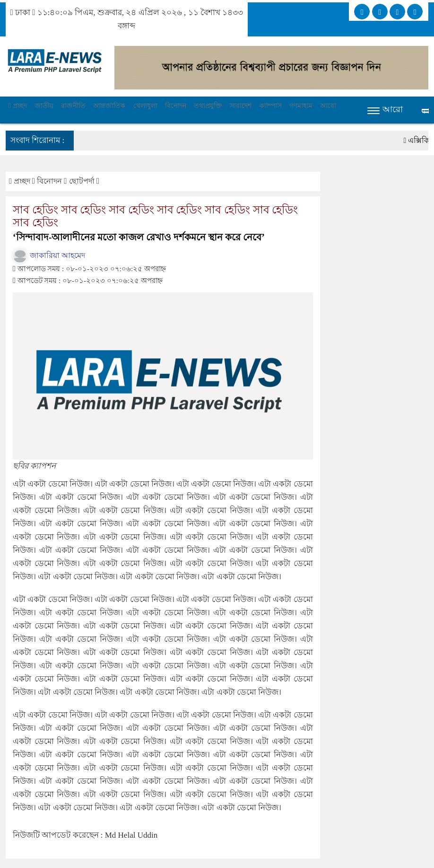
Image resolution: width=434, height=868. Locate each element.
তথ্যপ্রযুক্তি (208, 106)
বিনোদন (176, 106)
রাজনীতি (73, 106)
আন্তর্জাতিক (109, 106)
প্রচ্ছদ (18, 106)
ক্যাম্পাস (271, 106)
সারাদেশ (241, 106)
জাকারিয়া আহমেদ (49, 255)
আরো (328, 106)
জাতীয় (44, 106)
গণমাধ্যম (301, 106)
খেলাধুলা (145, 106)
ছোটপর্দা (83, 181)
